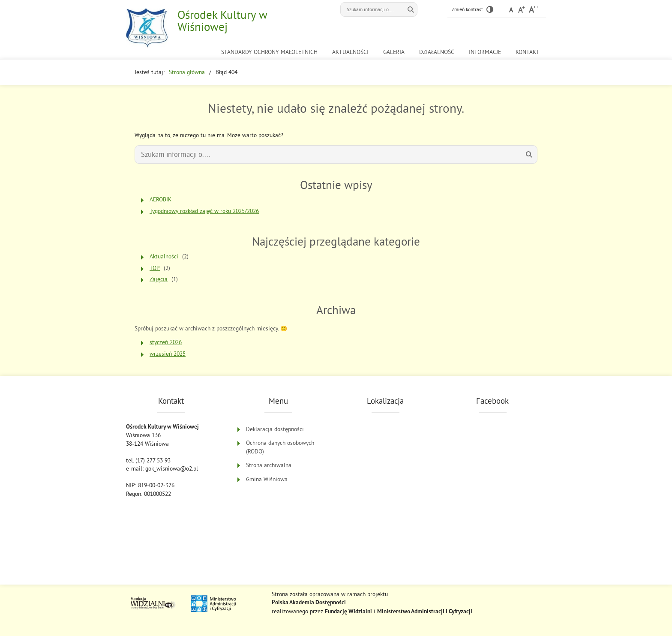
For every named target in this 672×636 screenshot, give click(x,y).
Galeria (394, 52)
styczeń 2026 (166, 342)
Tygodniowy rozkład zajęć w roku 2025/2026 (204, 211)
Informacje (485, 52)
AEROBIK (160, 199)
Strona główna (187, 72)
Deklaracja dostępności (275, 429)
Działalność (437, 52)
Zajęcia (159, 279)
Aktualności (350, 52)
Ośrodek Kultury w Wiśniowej (222, 21)
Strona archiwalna (269, 465)
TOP (155, 268)
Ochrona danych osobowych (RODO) (280, 447)
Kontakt (528, 52)
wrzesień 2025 (168, 354)
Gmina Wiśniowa (267, 479)
